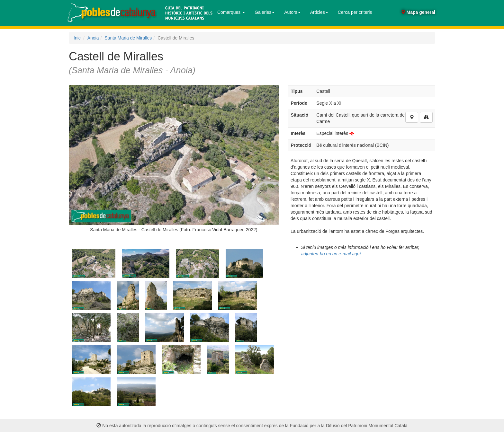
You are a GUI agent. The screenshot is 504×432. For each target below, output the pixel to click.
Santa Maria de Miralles (128, 38)
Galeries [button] (265, 12)
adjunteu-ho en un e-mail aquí (331, 254)
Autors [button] (292, 12)
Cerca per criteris (355, 12)
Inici (78, 38)
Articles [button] (319, 12)
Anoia (93, 38)
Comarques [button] (231, 12)
